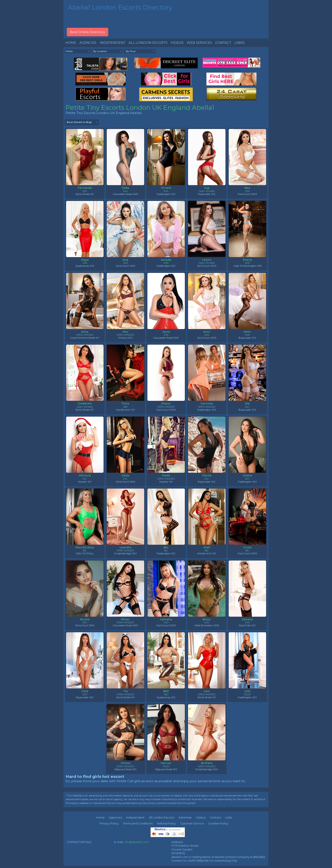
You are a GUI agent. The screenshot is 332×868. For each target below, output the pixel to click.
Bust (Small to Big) (79, 122)
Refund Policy (167, 823)
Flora (125, 403)
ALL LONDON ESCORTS (148, 43)
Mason (166, 403)
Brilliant (207, 763)
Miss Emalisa (85, 547)
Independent (135, 818)
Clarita (207, 475)
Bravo (207, 619)
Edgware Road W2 (125, 769)
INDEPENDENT (113, 43)
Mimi (247, 332)
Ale (247, 403)
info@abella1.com (136, 842)
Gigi (207, 188)
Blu (166, 547)
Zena (166, 332)
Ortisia (125, 763)
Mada (166, 475)
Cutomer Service (192, 823)
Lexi (207, 691)
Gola (85, 691)
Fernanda (85, 188)
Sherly (247, 260)
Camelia (166, 619)
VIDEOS (177, 43)
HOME (71, 43)
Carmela (207, 403)
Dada (125, 475)
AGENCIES (88, 43)
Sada (125, 188)
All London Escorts (162, 818)
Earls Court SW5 (247, 194)
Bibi (166, 691)
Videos (201, 818)
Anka (85, 332)
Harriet (166, 763)
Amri (207, 332)
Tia (125, 691)
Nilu (125, 332)
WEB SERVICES (199, 43)
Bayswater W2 (207, 194)
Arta (125, 260)
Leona (207, 260)
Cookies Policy (218, 823)
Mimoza (85, 475)
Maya (85, 260)
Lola (247, 691)
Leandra (125, 547)
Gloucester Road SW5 (125, 194)
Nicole (85, 619)
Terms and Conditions (138, 823)
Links (229, 818)
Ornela (166, 188)
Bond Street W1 (85, 194)
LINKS (239, 43)
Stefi (207, 547)
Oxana (247, 475)
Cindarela (85, 403)
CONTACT (223, 43)
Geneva (247, 619)
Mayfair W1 (85, 482)
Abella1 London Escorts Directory (120, 7)
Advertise (185, 818)
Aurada (166, 260)
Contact (215, 818)
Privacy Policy (109, 823)
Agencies (115, 818)
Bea (247, 188)
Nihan (125, 619)
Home (100, 818)
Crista (247, 547)
